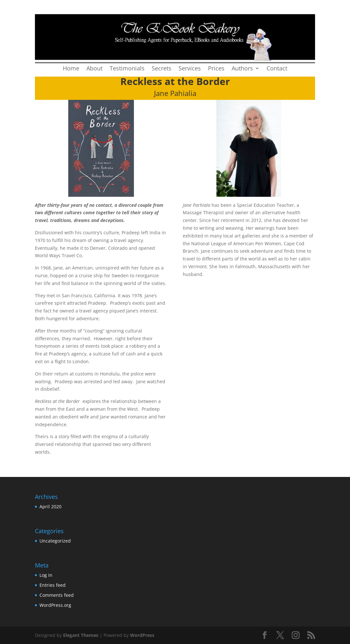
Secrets (162, 69)
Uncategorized (55, 541)
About (94, 69)
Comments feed (57, 595)
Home (71, 69)
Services (190, 69)
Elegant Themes (81, 635)
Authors (242, 69)
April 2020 (50, 507)
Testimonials (127, 69)
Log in (46, 575)
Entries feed (53, 585)
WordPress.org (55, 605)
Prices (216, 69)
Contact (277, 69)
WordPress (142, 635)
